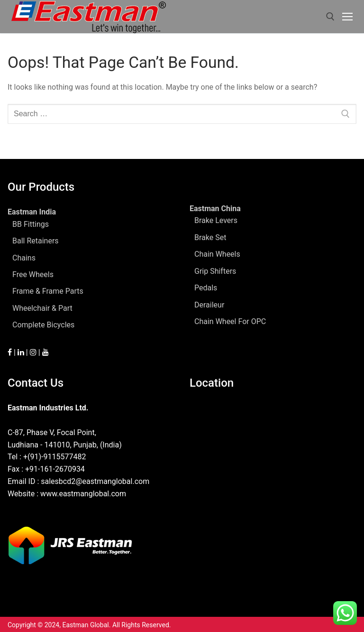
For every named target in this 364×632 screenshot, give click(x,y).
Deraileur (209, 305)
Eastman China (216, 209)
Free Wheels (33, 274)
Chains (24, 258)
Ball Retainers (36, 241)
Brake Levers (216, 220)
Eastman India (33, 212)
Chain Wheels (217, 254)
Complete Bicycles (43, 325)
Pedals (206, 288)
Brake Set (210, 237)
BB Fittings (31, 224)
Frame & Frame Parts (48, 291)
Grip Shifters (215, 271)
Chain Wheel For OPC (230, 321)
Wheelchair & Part (42, 308)
